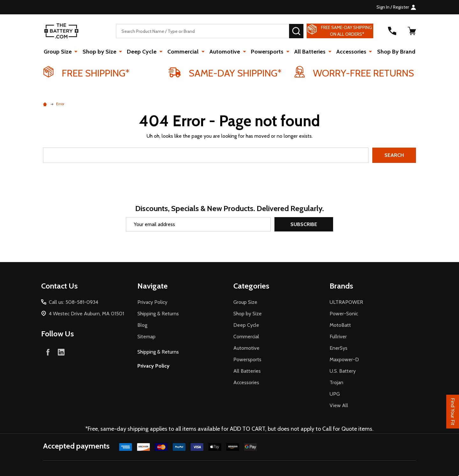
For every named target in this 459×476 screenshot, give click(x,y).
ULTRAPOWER (346, 302)
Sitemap (146, 337)
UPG (335, 394)
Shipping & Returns (158, 314)
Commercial (184, 52)
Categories (251, 286)
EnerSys (339, 348)
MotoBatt (340, 325)
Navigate (153, 286)
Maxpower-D (344, 359)
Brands (341, 286)
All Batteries (309, 52)
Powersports (267, 52)
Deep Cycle (143, 52)
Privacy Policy (152, 302)
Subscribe (304, 224)
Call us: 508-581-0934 (73, 302)
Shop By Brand (394, 52)
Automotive (225, 52)
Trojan (336, 382)
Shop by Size (101, 52)
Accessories (350, 52)
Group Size (60, 52)
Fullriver (338, 337)
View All (339, 405)
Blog (142, 325)
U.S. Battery (343, 371)
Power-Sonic (344, 314)
